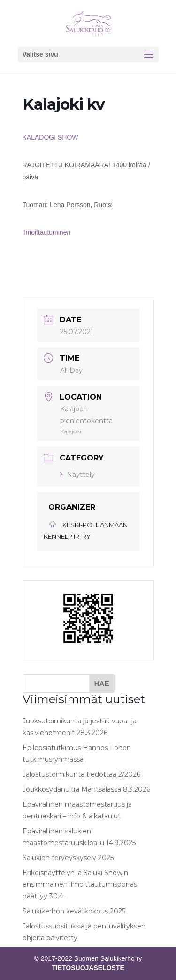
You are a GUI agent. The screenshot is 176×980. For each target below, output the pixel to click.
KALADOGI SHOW (51, 137)
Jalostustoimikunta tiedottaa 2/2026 (81, 774)
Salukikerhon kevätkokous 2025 (74, 911)
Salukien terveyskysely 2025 (68, 858)
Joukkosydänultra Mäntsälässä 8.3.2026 (86, 789)
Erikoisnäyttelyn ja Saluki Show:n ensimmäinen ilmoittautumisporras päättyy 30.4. (80, 884)
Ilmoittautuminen (48, 232)
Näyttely (77, 475)
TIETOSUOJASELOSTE (88, 968)
